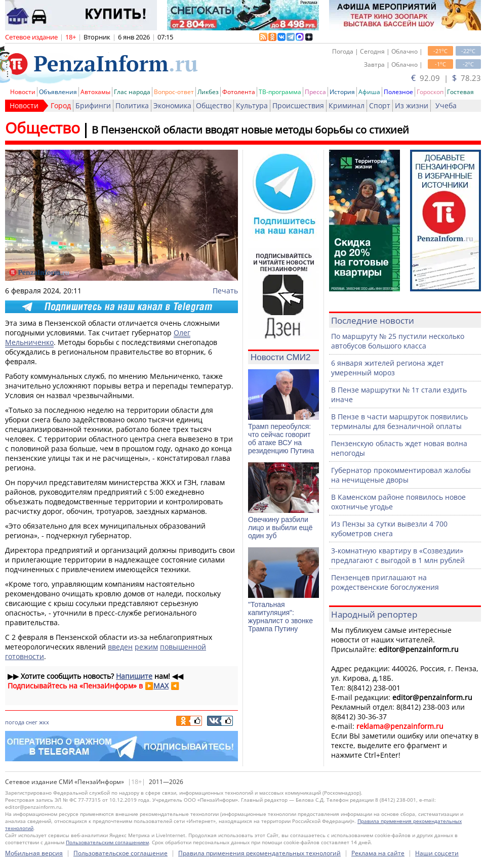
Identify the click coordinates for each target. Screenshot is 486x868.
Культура (252, 105)
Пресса (315, 92)
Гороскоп (430, 92)
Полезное (398, 92)
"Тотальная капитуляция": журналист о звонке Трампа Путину (280, 617)
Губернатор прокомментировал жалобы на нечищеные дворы (401, 475)
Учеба (446, 105)
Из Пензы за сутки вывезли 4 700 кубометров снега (389, 529)
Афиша (369, 92)
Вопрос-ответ (174, 92)
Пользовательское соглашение (120, 853)
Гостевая (460, 92)
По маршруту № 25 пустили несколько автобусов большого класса (398, 341)
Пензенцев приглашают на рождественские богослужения (385, 582)
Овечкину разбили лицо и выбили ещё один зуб (280, 528)
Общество (214, 105)
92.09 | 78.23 (446, 78)
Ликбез (208, 92)
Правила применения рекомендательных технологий (259, 853)
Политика (132, 105)
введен (120, 647)
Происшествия (298, 105)
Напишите (134, 676)
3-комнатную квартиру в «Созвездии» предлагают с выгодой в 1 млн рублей (398, 555)
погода (15, 722)
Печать (225, 291)
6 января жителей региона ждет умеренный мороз (388, 368)
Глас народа (132, 92)
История (342, 92)
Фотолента (239, 92)
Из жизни (412, 105)
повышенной (183, 647)
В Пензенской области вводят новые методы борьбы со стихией (250, 130)
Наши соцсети (437, 853)
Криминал (347, 105)
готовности (25, 656)
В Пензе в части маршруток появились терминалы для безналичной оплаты (399, 421)
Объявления (58, 92)
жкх (44, 722)
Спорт (380, 105)
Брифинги (93, 105)
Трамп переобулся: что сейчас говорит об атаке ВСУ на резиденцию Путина (281, 439)
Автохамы (95, 92)
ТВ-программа (280, 92)
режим (146, 647)
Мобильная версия (34, 853)
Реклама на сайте (378, 853)
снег (32, 722)
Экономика (172, 105)
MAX (161, 686)
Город (61, 105)
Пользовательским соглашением (107, 842)
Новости (23, 92)
